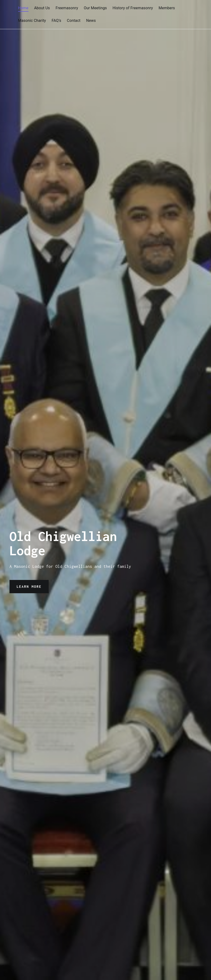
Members (167, 8)
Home (23, 8)
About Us (42, 8)
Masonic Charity (32, 21)
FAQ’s (56, 21)
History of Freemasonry (133, 8)
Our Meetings (95, 8)
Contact (74, 21)
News (91, 21)
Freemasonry (67, 8)
